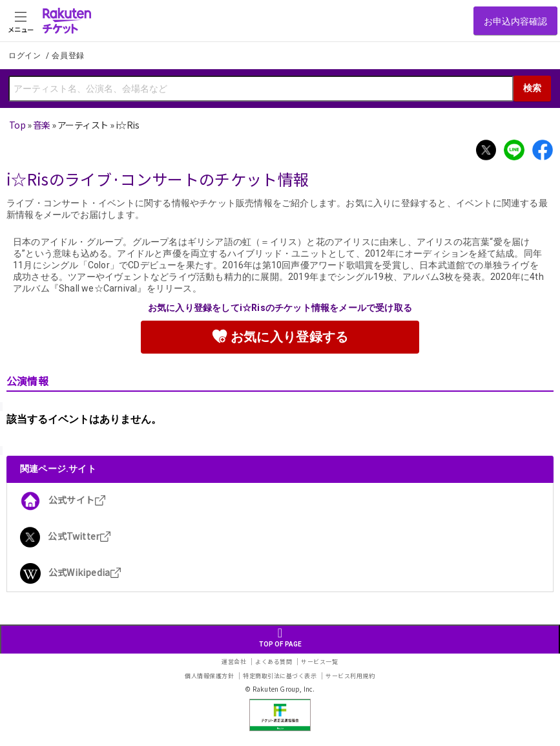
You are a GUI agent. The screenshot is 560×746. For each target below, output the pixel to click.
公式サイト (63, 500)
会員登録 (68, 56)
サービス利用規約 (350, 676)
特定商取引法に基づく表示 (280, 676)
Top (17, 125)
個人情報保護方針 (209, 676)
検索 (532, 88)
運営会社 (234, 662)
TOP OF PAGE (280, 637)
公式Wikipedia (71, 572)
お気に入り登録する (280, 336)
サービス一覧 (319, 662)
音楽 (42, 125)
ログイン (26, 56)
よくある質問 (274, 662)
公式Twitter (66, 536)
